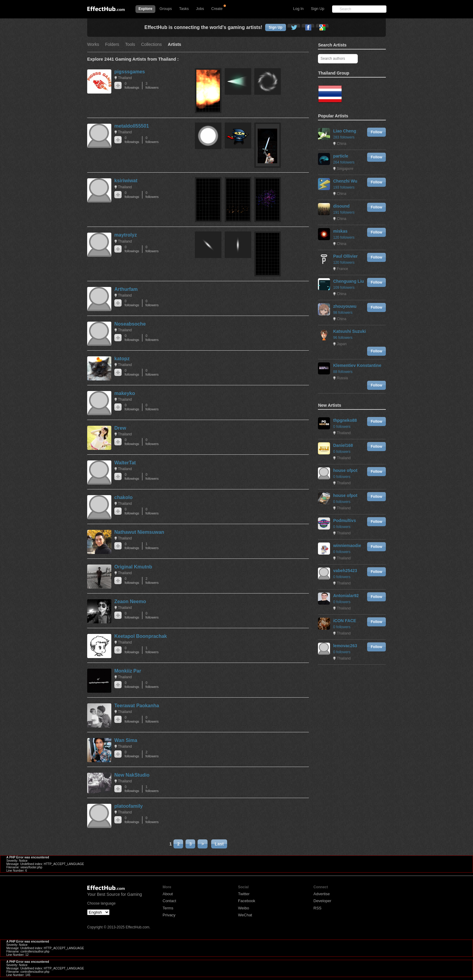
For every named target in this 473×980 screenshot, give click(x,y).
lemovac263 (345, 646)
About (168, 894)
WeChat (245, 915)
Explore (145, 9)
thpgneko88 (345, 420)
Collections (151, 45)
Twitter (244, 894)
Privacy (169, 915)
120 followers (344, 237)
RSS (317, 908)
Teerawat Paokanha (137, 706)
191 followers (344, 212)
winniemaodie (347, 546)
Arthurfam (126, 289)
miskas (340, 231)
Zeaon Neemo (130, 601)
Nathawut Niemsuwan (139, 532)
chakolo (123, 497)
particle (341, 156)
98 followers (343, 313)
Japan (342, 344)
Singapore (345, 169)
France (342, 269)
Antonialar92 (346, 596)
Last (219, 844)
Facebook (247, 901)
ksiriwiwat (126, 181)
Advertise (322, 894)
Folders (112, 45)
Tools (130, 45)
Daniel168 (343, 445)
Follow (376, 132)
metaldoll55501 (132, 126)
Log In (298, 9)
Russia (342, 378)
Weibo (244, 908)
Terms (168, 908)
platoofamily (129, 806)
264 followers (344, 162)
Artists (174, 45)
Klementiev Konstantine (357, 365)
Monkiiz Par (128, 671)
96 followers (343, 338)
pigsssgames (130, 72)
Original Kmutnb (133, 567)
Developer (322, 901)
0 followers (342, 427)
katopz (122, 359)
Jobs (200, 9)
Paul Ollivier (345, 256)
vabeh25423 (345, 571)
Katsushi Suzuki (349, 331)
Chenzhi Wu (345, 181)
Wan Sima (126, 740)
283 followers (344, 137)
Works (93, 45)
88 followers (343, 372)
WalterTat (125, 463)
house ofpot (345, 470)
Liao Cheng (344, 131)
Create (217, 9)
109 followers (344, 288)
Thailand (125, 78)
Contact (169, 901)
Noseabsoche (130, 324)
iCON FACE (344, 621)
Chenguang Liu (348, 281)
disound (341, 206)
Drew (120, 428)
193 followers (344, 187)
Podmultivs (344, 520)
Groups (166, 9)
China (341, 144)
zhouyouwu (345, 306)
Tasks (184, 9)
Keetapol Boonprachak (141, 636)
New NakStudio (132, 775)
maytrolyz (126, 235)
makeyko (125, 393)
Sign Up (318, 9)
